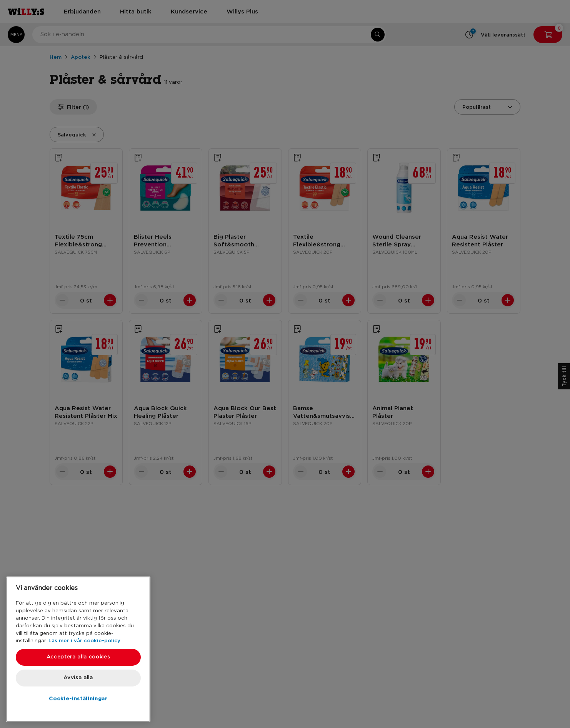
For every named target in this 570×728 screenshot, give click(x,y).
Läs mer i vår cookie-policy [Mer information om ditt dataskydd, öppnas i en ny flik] (84, 640)
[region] (78, 649)
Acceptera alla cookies (78, 657)
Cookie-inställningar (78, 698)
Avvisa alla (78, 678)
